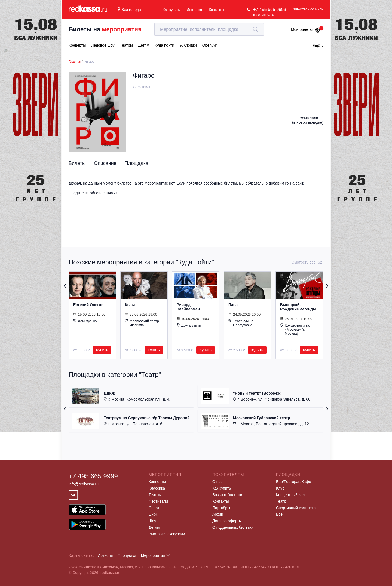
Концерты (157, 482)
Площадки (127, 555)
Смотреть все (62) (307, 262)
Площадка (137, 163)
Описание (105, 163)
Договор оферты (227, 521)
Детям (154, 527)
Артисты (105, 555)
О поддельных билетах (233, 527)
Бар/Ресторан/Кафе (294, 482)
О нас (217, 482)
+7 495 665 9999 (270, 9)
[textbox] (209, 29)
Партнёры (221, 508)
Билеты (77, 163)
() (308, 120)
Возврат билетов (227, 495)
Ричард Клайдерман (188, 307)
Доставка (194, 10)
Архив (218, 514)
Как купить (171, 10)
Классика (157, 488)
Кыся (130, 305)
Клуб (280, 488)
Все (279, 514)
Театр (281, 501)
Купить (102, 350)
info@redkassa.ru (84, 484)
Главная (75, 62)
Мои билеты (306, 29)
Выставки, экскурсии (167, 534)
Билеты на (105, 29)
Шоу (152, 521)
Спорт (154, 508)
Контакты (216, 10)
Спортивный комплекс (296, 508)
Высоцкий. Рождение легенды (298, 307)
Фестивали (158, 501)
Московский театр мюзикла (142, 323)
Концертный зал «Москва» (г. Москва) (296, 329)
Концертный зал (290, 495)
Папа (233, 305)
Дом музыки (85, 321)
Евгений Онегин (88, 305)
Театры (155, 495)
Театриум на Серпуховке (241, 323)
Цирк (153, 514)
